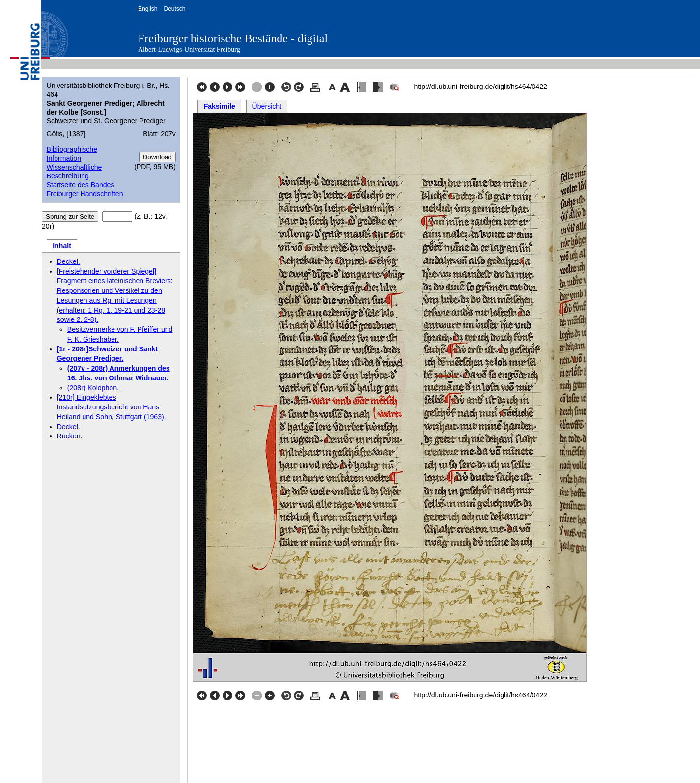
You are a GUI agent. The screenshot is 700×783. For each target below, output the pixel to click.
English (148, 9)
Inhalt (62, 246)
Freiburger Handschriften (84, 194)
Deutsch (174, 9)
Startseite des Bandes (80, 185)
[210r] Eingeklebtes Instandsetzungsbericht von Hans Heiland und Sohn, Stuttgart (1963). (112, 407)
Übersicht (267, 106)
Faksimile (220, 106)
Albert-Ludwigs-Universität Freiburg (189, 49)
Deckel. (69, 261)
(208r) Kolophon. (93, 388)
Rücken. (70, 436)
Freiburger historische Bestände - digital (233, 38)
